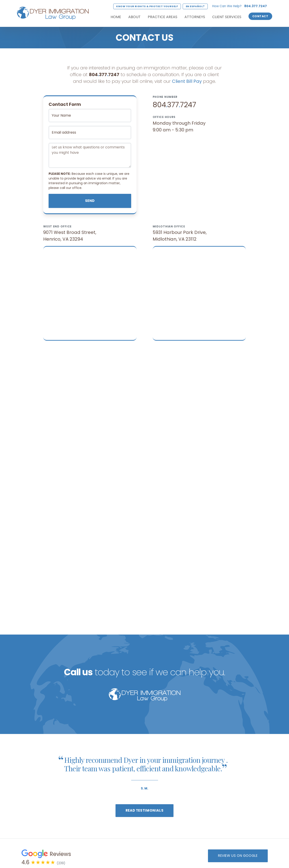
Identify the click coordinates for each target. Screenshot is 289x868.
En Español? (195, 6)
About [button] (134, 17)
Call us (78, 672)
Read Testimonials (144, 810)
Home (116, 17)
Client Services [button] (227, 17)
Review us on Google (238, 856)
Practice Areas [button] (163, 17)
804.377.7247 (256, 6)
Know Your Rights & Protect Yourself (147, 6)
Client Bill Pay (187, 81)
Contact (260, 16)
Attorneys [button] (195, 17)
